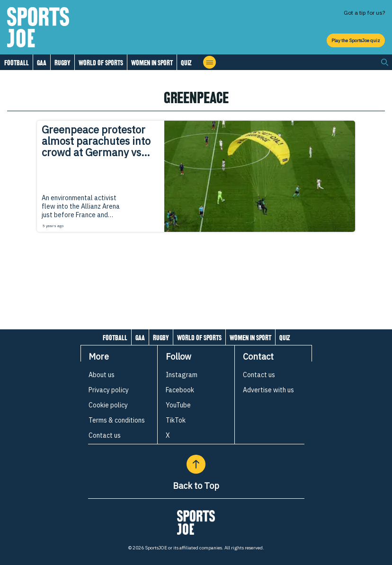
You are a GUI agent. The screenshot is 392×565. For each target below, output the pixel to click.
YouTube (178, 405)
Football (17, 63)
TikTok (176, 420)
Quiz (186, 63)
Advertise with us (268, 390)
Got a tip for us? (364, 13)
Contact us (105, 435)
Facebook (180, 390)
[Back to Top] (196, 464)
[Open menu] (209, 62)
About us (102, 375)
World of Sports (101, 63)
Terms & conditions (117, 420)
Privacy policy (109, 390)
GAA (42, 63)
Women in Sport (152, 63)
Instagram (182, 375)
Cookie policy (108, 405)
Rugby (62, 63)
